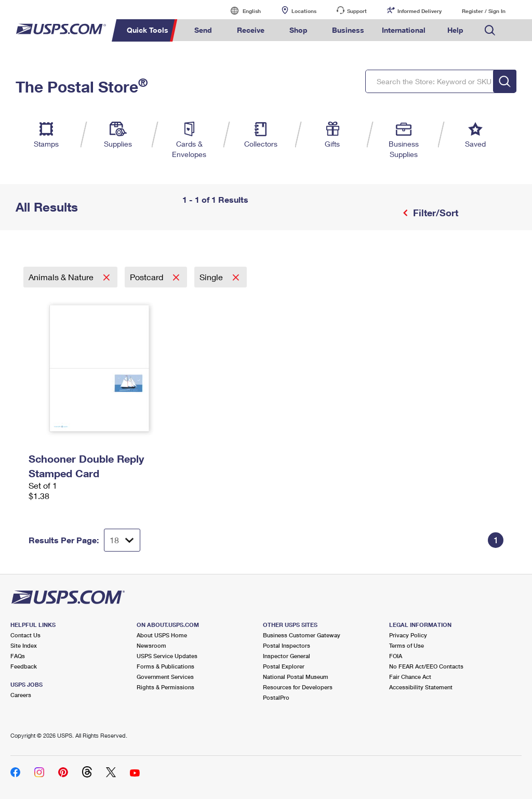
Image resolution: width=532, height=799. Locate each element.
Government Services (165, 677)
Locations (304, 11)
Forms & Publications (165, 666)
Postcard (148, 277)
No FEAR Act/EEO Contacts (426, 666)
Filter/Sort (434, 213)
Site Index (24, 645)
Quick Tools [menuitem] (148, 30)
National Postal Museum (296, 677)
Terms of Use (407, 645)
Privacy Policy (408, 635)
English (241, 11)
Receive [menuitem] (251, 30)
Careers (21, 695)
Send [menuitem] (203, 30)
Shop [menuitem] (298, 30)
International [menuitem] (404, 30)
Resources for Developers (298, 687)
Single (212, 277)
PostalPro (276, 697)
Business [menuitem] (348, 30)
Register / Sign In (484, 11)
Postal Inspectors (287, 645)
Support (357, 11)
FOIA (396, 656)
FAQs (18, 656)
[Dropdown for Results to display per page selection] (122, 540)
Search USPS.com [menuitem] (490, 30)
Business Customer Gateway (302, 635)
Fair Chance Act (410, 677)
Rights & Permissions (165, 687)
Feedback (24, 666)
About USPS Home (162, 635)
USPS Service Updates (167, 656)
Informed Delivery (420, 11)
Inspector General (287, 656)
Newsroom (151, 645)
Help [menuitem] (455, 30)
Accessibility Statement (421, 687)
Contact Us (25, 635)
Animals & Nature (62, 277)
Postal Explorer (284, 666)
